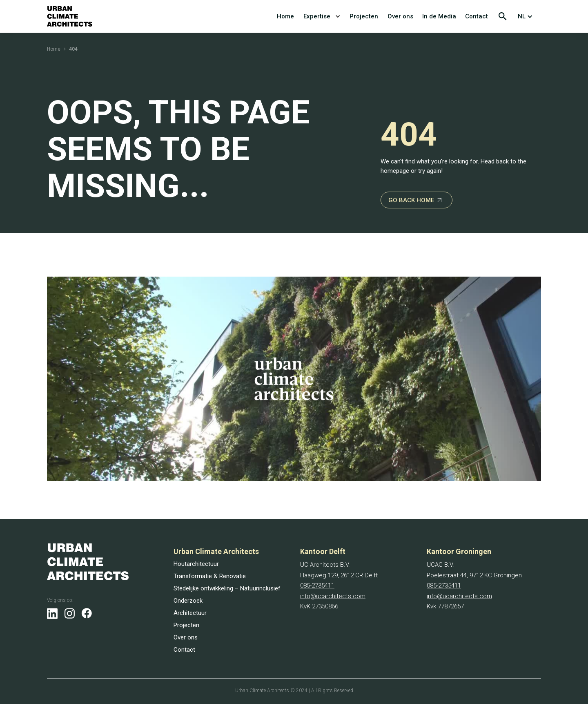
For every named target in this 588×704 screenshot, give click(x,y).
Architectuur (190, 613)
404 (73, 49)
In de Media (439, 16)
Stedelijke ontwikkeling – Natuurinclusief (227, 588)
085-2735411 (317, 586)
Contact (477, 16)
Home (285, 16)
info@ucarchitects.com (333, 596)
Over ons (400, 16)
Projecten (364, 16)
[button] (527, 16)
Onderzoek (188, 601)
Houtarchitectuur (196, 564)
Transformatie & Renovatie (210, 576)
